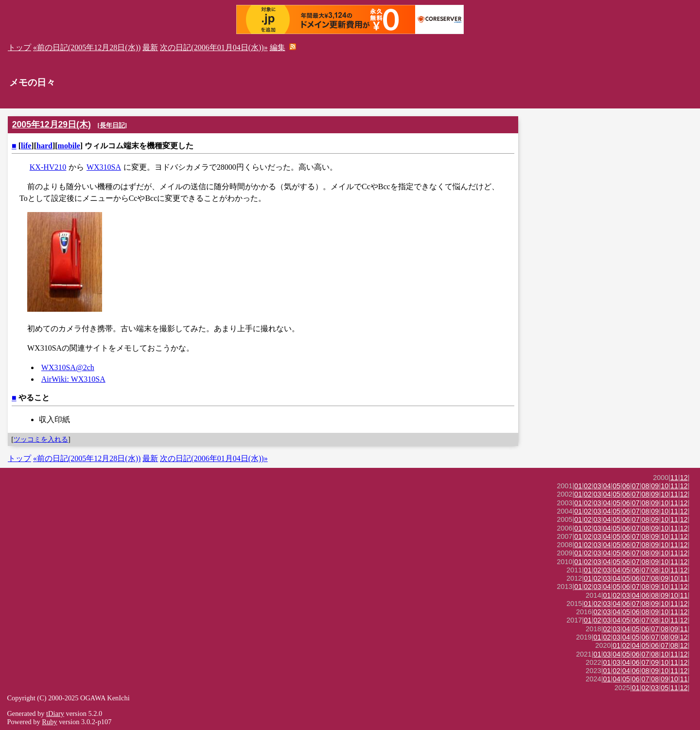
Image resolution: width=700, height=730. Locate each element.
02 (588, 486)
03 (597, 486)
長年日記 (112, 125)
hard (44, 146)
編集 (278, 47)
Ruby (49, 722)
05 (616, 486)
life (26, 146)
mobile (69, 146)
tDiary (55, 713)
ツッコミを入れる (41, 439)
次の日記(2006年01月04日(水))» (214, 47)
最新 (150, 47)
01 (578, 486)
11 (674, 478)
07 (636, 486)
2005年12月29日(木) (52, 125)
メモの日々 (32, 82)
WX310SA (104, 167)
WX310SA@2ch (68, 367)
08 (646, 486)
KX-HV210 (48, 167)
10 (665, 486)
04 (607, 486)
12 (684, 478)
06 (626, 486)
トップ (19, 47)
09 (655, 486)
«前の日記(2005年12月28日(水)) (87, 47)
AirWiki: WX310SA (73, 379)
